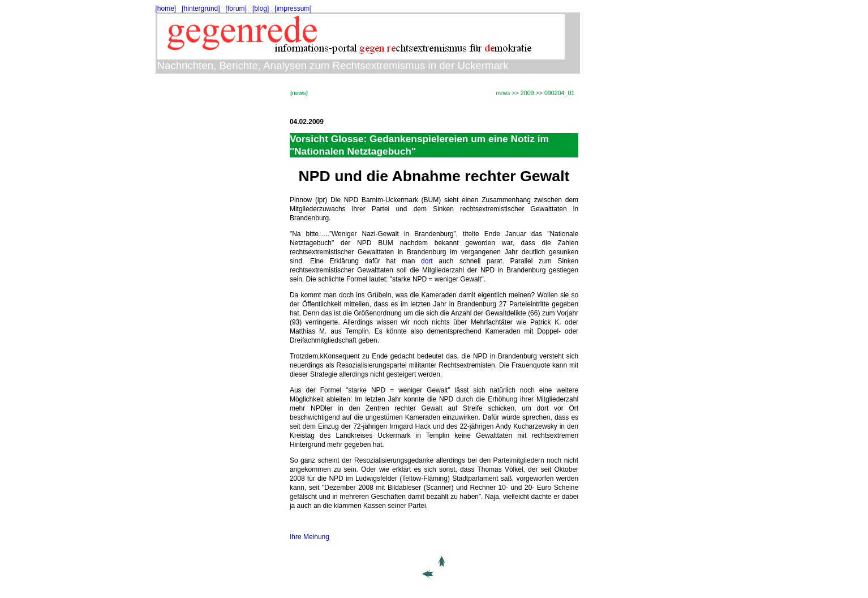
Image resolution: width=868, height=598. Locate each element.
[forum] (236, 8)
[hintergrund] (201, 8)
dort (427, 261)
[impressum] (293, 8)
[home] (166, 8)
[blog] (261, 8)
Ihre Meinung (310, 537)
